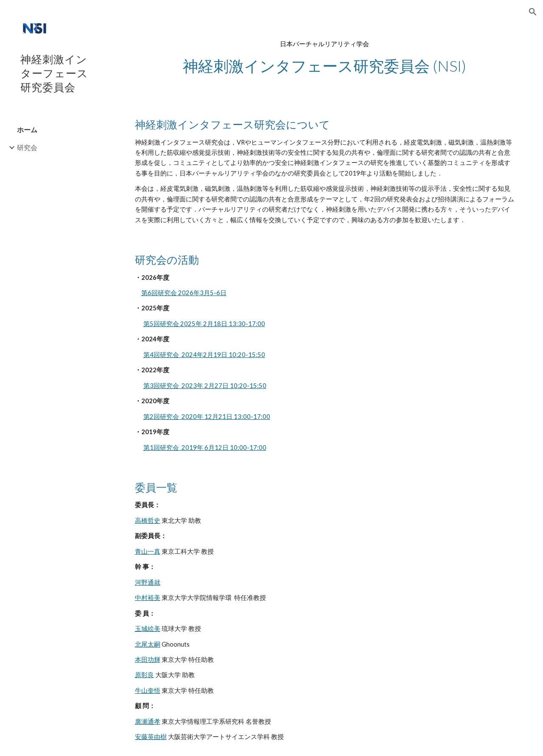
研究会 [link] (27, 147)
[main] (325, 58)
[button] (533, 12)
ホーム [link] (27, 130)
